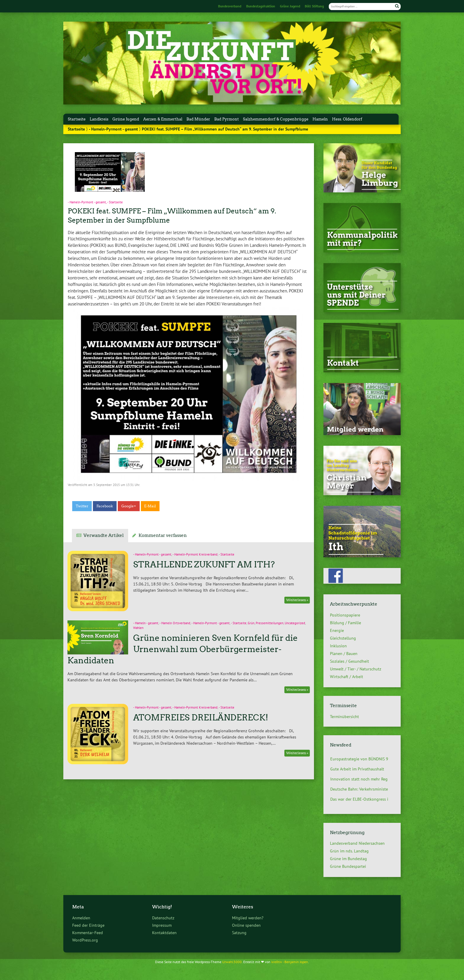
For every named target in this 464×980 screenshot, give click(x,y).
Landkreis (99, 119)
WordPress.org (85, 940)
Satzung (239, 932)
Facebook (105, 506)
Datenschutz (163, 918)
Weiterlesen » (297, 600)
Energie (337, 630)
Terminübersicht (344, 716)
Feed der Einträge (88, 925)
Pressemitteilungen (270, 623)
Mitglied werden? (248, 918)
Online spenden (246, 925)
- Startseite (115, 202)
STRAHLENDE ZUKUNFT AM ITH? (204, 564)
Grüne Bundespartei (348, 866)
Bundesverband (230, 6)
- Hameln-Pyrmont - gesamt (113, 129)
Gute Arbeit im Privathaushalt (357, 769)
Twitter (82, 506)
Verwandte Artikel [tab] (104, 535)
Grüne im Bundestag (348, 859)
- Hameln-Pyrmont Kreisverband (195, 554)
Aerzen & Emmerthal (163, 119)
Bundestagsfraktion (261, 6)
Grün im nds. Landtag (349, 851)
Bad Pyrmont (227, 119)
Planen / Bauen (344, 654)
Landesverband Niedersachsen (357, 843)
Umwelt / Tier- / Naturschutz (356, 669)
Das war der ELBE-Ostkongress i (359, 799)
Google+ (129, 506)
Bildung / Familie (345, 623)
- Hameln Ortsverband (175, 623)
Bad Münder (198, 119)
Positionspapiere (345, 615)
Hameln (320, 119)
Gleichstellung (343, 638)
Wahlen (138, 628)
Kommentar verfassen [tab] (163, 535)
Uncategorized (295, 623)
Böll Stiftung (314, 6)
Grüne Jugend (290, 6)
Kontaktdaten (164, 932)
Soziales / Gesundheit (349, 661)
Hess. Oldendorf (347, 119)
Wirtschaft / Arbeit (347, 677)
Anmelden (81, 918)
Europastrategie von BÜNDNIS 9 (359, 759)
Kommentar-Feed (88, 932)
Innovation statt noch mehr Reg (359, 779)
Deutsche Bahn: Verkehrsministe (359, 789)
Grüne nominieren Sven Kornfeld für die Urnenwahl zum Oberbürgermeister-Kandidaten (182, 649)
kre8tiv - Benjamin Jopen (290, 962)
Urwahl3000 (232, 962)
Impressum (162, 925)
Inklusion (338, 646)
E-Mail (150, 506)
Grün (251, 623)
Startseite (77, 119)
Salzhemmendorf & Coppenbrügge (276, 119)
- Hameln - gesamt (146, 623)
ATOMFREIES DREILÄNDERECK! (201, 717)
